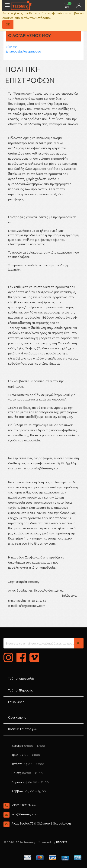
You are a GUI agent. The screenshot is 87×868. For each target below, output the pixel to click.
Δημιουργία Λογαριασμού (23, 51)
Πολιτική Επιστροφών (23, 729)
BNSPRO (62, 842)
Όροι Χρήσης (17, 718)
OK (8, 24)
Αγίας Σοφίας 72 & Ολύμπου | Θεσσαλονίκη (41, 823)
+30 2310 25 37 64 (24, 805)
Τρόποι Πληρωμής (20, 690)
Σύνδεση (12, 47)
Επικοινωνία (16, 702)
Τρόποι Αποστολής (21, 679)
